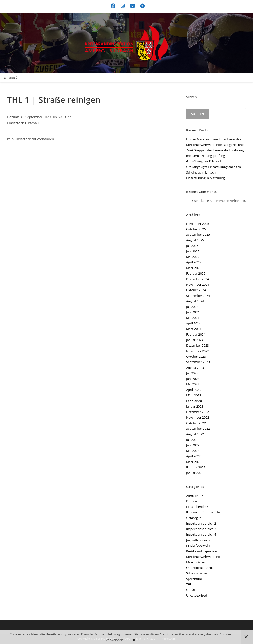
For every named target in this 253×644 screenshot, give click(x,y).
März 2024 (194, 329)
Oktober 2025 (196, 229)
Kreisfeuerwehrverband (203, 557)
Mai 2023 (193, 384)
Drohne (192, 501)
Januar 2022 (195, 473)
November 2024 (198, 285)
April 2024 (193, 324)
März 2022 (194, 462)
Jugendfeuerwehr (199, 540)
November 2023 (198, 351)
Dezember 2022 (198, 412)
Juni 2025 (193, 252)
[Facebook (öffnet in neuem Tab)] (113, 6)
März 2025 (194, 268)
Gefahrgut (193, 518)
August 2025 (195, 240)
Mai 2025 (193, 257)
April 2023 (193, 390)
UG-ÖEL (192, 590)
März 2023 (194, 396)
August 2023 (195, 368)
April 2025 (193, 262)
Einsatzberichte (197, 507)
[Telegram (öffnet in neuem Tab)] (141, 6)
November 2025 (198, 224)
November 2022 (198, 418)
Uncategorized (197, 596)
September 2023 (198, 362)
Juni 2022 (193, 445)
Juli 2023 (192, 373)
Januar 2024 (195, 340)
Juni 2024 (193, 312)
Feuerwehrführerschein (203, 513)
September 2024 (198, 296)
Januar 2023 (195, 407)
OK (133, 640)
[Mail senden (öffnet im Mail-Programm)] (133, 6)
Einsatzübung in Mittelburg (205, 178)
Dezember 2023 (198, 346)
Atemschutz (195, 496)
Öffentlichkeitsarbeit (201, 568)
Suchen (191, 97)
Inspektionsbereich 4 (201, 535)
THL (189, 585)
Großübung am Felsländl (204, 162)
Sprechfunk (194, 579)
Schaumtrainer (197, 573)
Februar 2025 (196, 274)
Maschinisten (196, 562)
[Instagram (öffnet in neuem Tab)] (123, 6)
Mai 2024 (193, 318)
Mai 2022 (193, 451)
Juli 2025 (192, 246)
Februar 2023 (196, 401)
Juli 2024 (192, 307)
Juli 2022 (192, 440)
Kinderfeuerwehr (198, 546)
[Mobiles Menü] (11, 78)
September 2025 (198, 235)
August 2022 (195, 434)
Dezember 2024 (198, 279)
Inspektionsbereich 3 (201, 529)
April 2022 (193, 456)
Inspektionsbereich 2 (201, 524)
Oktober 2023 (196, 357)
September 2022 (198, 429)
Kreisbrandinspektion (202, 551)
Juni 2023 (193, 379)
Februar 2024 (196, 335)
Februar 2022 (196, 468)
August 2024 (195, 301)
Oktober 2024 (196, 290)
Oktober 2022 (196, 423)
